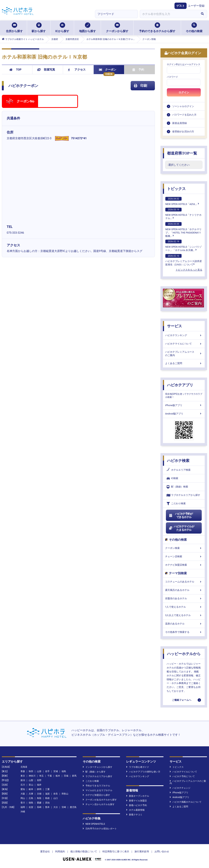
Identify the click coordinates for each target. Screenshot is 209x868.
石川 (23, 785)
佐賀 (31, 807)
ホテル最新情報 (135, 810)
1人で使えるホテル (184, 607)
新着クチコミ (134, 815)
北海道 (24, 767)
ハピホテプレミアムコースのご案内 (184, 354)
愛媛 (39, 803)
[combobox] (169, 14)
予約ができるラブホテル (96, 786)
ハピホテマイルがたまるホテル (181, 528)
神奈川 (32, 776)
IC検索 (172, 478)
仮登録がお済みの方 (183, 131)
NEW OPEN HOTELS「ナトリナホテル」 (183, 214)
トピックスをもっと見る (189, 270)
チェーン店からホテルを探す (99, 804)
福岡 (23, 807)
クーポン (108, 70)
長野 (39, 780)
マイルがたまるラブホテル (98, 790)
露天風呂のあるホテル (184, 590)
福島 (64, 771)
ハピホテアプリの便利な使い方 (143, 772)
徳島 (31, 803)
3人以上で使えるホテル (184, 615)
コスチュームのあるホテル (184, 582)
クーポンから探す (117, 28)
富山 (31, 785)
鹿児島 (73, 807)
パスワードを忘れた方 (184, 115)
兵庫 (31, 794)
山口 (56, 798)
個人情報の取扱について (84, 851)
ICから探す (62, 28)
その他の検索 (194, 28)
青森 (23, 771)
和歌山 (65, 794)
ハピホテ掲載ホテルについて (186, 802)
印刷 (141, 86)
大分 (56, 807)
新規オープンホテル (138, 796)
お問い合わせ (162, 851)
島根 (47, 798)
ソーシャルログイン (183, 106)
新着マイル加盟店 (137, 801)
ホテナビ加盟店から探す (96, 795)
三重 (47, 789)
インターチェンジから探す (98, 767)
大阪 (23, 794)
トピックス (176, 189)
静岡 (39, 789)
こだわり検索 (176, 504)
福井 (39, 785)
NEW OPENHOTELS (94, 824)
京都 (39, 794)
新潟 (23, 780)
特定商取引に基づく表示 (116, 851)
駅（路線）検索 (177, 487)
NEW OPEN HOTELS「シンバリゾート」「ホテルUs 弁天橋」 (183, 246)
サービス (174, 326)
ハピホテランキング (184, 335)
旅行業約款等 (142, 851)
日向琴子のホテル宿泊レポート (100, 829)
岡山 (23, 798)
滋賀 (47, 794)
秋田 (31, 771)
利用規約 (60, 851)
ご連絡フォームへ (182, 700)
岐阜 (31, 789)
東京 (23, 776)
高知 (47, 803)
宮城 (56, 771)
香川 (23, 803)
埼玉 (41, 776)
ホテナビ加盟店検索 (184, 565)
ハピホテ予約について (182, 776)
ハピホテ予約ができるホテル (181, 515)
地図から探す (88, 28)
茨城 (66, 776)
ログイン (184, 92)
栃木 (58, 776)
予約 (138, 70)
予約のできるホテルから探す (157, 28)
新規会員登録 (180, 123)
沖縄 (23, 812)
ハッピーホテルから (184, 654)
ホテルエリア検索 (179, 470)
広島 (31, 798)
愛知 (23, 789)
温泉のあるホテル (184, 624)
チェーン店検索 (184, 556)
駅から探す (39, 28)
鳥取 (39, 798)
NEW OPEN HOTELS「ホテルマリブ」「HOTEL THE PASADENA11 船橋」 (183, 230)
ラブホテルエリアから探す (183, 495)
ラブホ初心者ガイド (138, 767)
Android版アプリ (184, 414)
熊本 (47, 807)
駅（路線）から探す (94, 772)
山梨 (31, 780)
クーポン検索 (184, 548)
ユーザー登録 (196, 6)
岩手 (47, 771)
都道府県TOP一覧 (182, 153)
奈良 (56, 794)
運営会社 (45, 851)
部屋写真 (46, 70)
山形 (39, 771)
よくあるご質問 (184, 363)
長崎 (39, 807)
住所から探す (14, 28)
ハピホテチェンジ (180, 788)
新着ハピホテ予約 (137, 805)
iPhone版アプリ (184, 405)
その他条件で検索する (184, 632)
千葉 (50, 776)
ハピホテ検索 (178, 461)
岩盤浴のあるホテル (184, 598)
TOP (15, 70)
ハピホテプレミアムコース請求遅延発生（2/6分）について (184, 260)
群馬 (74, 776)
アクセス (77, 70)
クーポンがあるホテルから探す (100, 800)
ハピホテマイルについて (184, 344)
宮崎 (64, 807)
